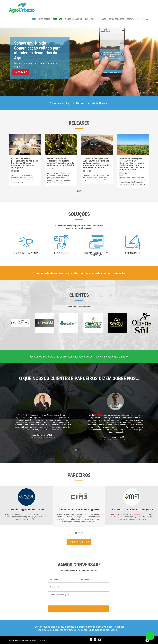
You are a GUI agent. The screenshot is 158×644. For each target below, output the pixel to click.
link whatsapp (150, 636)
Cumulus (17, 514)
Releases (102, 19)
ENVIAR (79, 608)
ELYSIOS (98, 415)
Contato (131, 19)
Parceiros (90, 19)
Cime (97, 514)
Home (33, 19)
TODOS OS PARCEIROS (79, 542)
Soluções (57, 19)
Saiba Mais (20, 72)
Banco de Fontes (116, 19)
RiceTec (23, 415)
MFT (145, 517)
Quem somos (44, 19)
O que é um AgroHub (74, 19)
